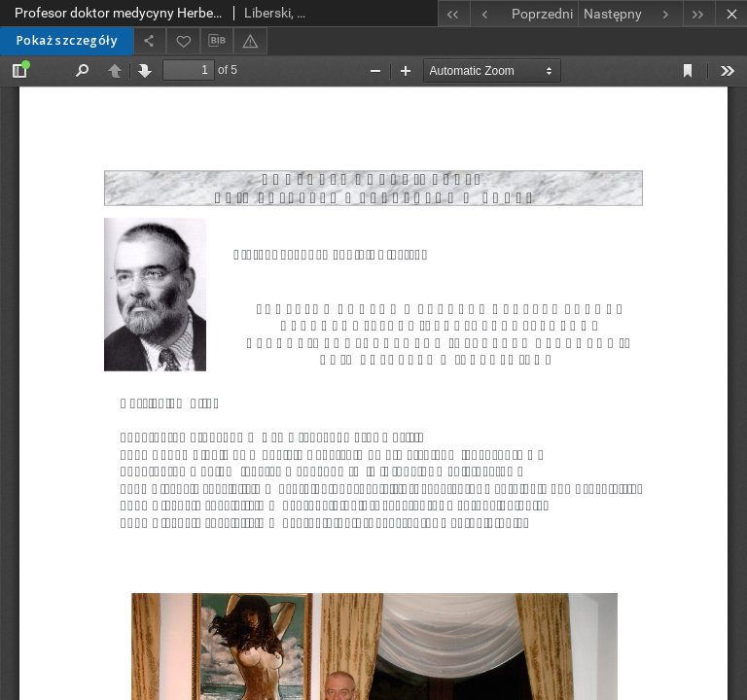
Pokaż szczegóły (67, 40)
